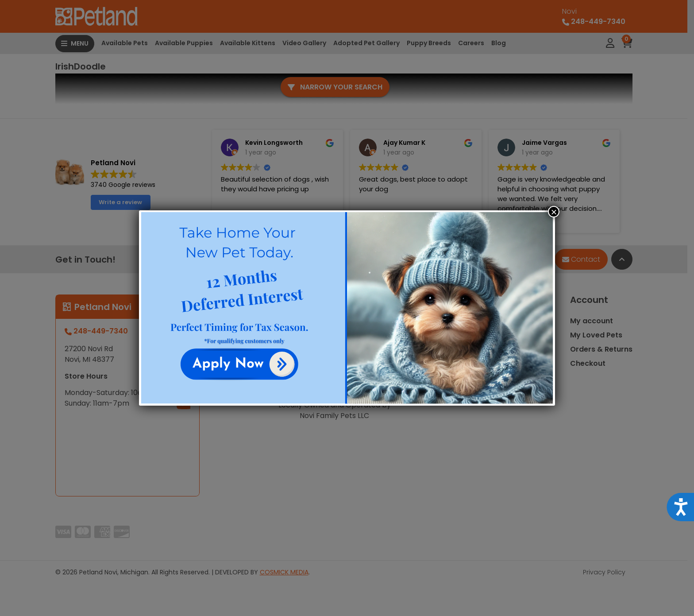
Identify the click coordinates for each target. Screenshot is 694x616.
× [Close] (554, 212)
